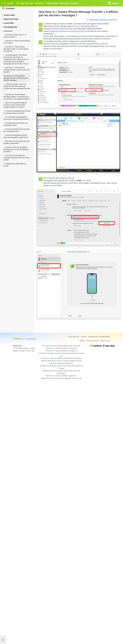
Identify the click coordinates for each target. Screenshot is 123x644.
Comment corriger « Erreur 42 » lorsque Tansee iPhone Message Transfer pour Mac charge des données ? (17, 87)
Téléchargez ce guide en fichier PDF (102, 19)
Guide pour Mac (78, 31)
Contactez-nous (93, 341)
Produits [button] (39, 3)
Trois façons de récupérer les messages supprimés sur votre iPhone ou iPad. (17, 158)
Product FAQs (9, 15)
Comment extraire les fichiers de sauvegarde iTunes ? (16, 124)
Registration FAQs (11, 19)
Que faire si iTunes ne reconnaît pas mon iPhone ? (17, 42)
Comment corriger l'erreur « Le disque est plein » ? (15, 36)
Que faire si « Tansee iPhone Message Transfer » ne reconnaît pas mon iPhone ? (16, 49)
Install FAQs (9, 23)
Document (8, 31)
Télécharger (52, 3)
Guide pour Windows (59, 31)
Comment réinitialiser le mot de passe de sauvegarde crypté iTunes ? (16, 136)
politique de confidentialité (99, 337)
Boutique (64, 3)
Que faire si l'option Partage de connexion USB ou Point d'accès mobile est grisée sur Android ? (15, 105)
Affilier (82, 341)
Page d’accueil (25, 3)
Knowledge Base (11, 27)
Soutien (74, 3)
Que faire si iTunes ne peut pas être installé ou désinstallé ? (16, 142)
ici (75, 26)
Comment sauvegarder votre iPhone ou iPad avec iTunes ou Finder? (17, 112)
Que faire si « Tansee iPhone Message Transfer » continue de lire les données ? (17, 70)
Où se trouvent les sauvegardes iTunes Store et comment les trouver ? (16, 118)
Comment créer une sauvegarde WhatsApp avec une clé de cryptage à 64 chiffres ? (16, 149)
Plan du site (105, 341)
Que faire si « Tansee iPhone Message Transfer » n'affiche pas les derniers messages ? (16, 78)
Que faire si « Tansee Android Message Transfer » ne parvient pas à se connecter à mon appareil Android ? (17, 97)
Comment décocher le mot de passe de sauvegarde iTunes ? (17, 130)
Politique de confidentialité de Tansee (15, 165)
